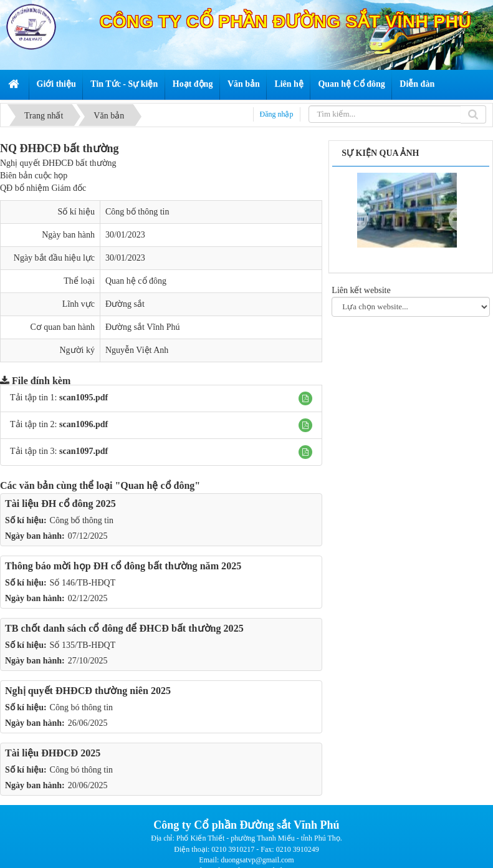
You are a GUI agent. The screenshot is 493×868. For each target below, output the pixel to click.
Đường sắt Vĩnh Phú (142, 327)
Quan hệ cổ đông (136, 281)
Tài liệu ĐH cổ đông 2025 (60, 504)
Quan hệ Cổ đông (351, 84)
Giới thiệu (56, 84)
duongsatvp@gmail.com (257, 860)
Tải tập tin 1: (59, 398)
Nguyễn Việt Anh (137, 350)
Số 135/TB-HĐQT (83, 645)
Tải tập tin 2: (59, 424)
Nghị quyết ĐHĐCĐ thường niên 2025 (88, 691)
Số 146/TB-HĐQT (83, 583)
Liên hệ (289, 84)
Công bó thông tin (82, 707)
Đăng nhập (277, 114)
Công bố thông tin (82, 520)
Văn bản (244, 84)
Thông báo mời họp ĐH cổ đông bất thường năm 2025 (123, 566)
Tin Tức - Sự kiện (124, 84)
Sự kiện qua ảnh (380, 153)
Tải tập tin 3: (59, 451)
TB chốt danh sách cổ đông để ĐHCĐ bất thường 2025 (124, 628)
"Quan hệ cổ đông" (157, 485)
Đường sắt (125, 304)
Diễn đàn (417, 84)
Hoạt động (193, 84)
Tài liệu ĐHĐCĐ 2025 (53, 753)
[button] (305, 398)
